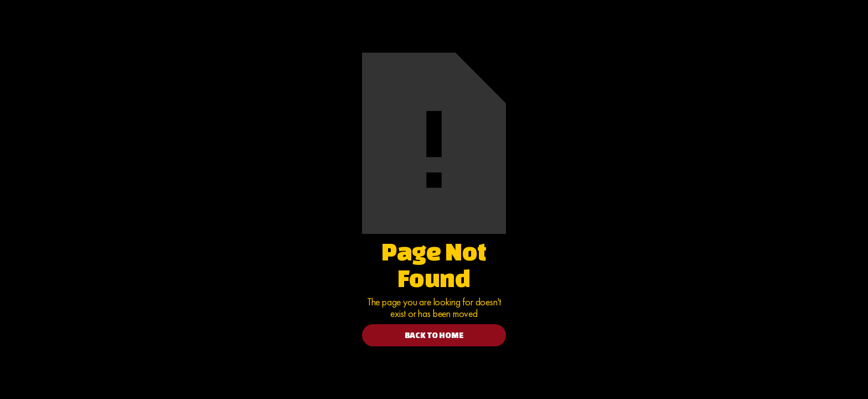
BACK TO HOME (434, 335)
